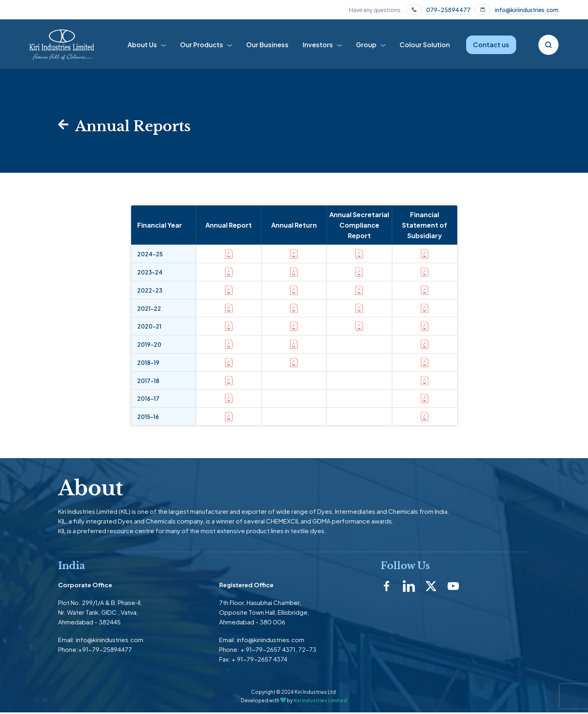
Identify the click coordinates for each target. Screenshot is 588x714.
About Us (142, 45)
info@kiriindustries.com (527, 10)
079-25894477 (448, 10)
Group (366, 45)
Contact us (491, 45)
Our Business (267, 45)
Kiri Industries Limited (320, 702)
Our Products (202, 45)
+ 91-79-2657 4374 (259, 661)
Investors (318, 45)
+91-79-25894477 (105, 651)
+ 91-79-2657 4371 (268, 651)
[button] (359, 341)
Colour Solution (425, 45)
